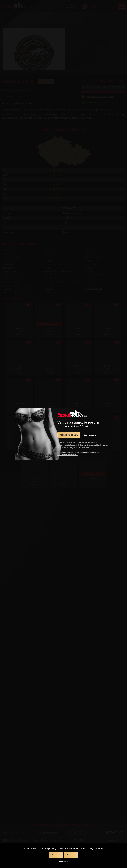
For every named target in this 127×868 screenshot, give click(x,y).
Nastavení (56, 855)
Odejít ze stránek (90, 435)
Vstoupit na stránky (69, 435)
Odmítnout (63, 862)
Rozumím (71, 855)
